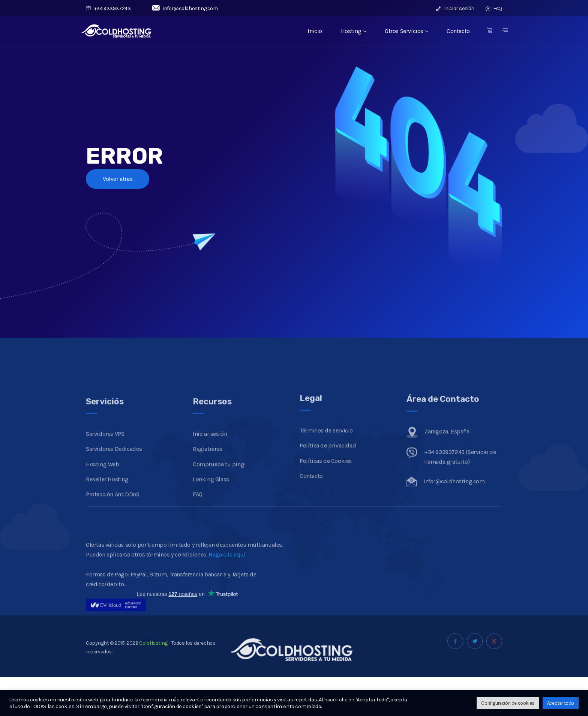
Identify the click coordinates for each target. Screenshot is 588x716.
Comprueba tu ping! (219, 512)
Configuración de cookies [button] (508, 703)
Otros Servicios (406, 31)
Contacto (458, 31)
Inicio (315, 31)
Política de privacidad (328, 487)
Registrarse (208, 497)
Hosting (353, 31)
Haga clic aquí (227, 588)
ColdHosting (153, 655)
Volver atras (118, 179)
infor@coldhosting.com (185, 8)
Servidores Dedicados (114, 497)
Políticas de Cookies (326, 502)
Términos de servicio (326, 472)
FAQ (494, 8)
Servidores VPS (105, 482)
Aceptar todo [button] (561, 703)
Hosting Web (103, 512)
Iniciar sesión (455, 8)
